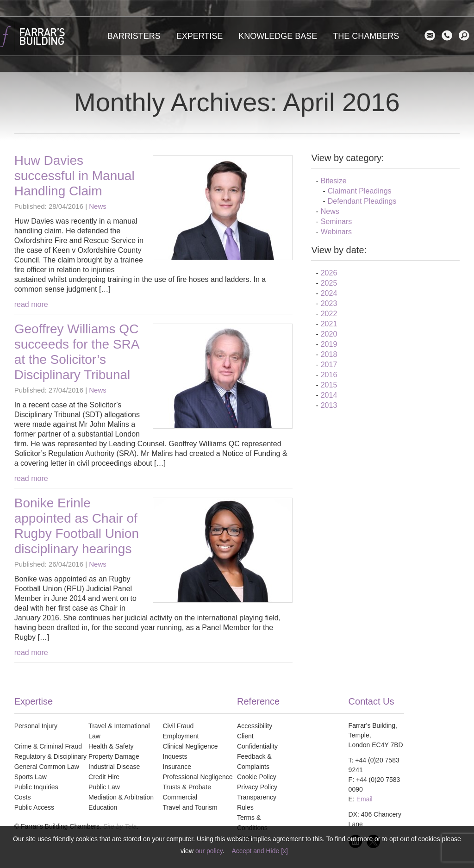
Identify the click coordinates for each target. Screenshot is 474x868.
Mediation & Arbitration (121, 797)
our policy (209, 851)
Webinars (336, 232)
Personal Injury (36, 726)
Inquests (175, 756)
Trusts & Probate (187, 787)
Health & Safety (111, 746)
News (98, 206)
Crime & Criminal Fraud (48, 746)
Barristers (134, 36)
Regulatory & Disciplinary (50, 756)
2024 (329, 293)
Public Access (34, 807)
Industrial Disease (114, 767)
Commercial (180, 797)
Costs (23, 797)
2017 (329, 365)
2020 (329, 334)
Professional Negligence (198, 777)
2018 (329, 354)
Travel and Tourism (190, 807)
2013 (329, 405)
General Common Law (47, 767)
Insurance (177, 767)
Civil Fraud (178, 726)
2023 (329, 303)
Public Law (104, 787)
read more (31, 304)
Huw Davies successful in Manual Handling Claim (75, 176)
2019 (329, 344)
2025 (329, 283)
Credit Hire (104, 777)
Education (103, 807)
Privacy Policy (257, 787)
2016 (329, 375)
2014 (329, 395)
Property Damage (114, 756)
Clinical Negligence (190, 746)
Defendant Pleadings (362, 201)
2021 (329, 324)
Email (432, 35)
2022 (329, 314)
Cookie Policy (257, 777)
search (466, 35)
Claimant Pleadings (360, 191)
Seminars (337, 222)
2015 (329, 385)
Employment (181, 736)
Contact (449, 35)
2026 (329, 273)
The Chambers (366, 36)
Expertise (200, 36)
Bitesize (334, 181)
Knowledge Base (278, 36)
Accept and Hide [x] (260, 851)
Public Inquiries (36, 787)
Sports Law (31, 777)
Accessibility (255, 726)
